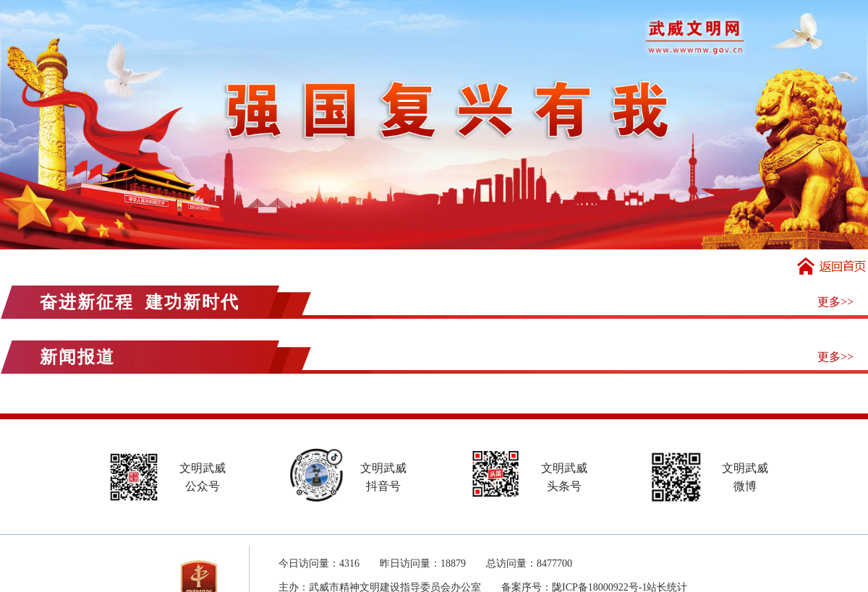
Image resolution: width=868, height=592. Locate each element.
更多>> (835, 302)
